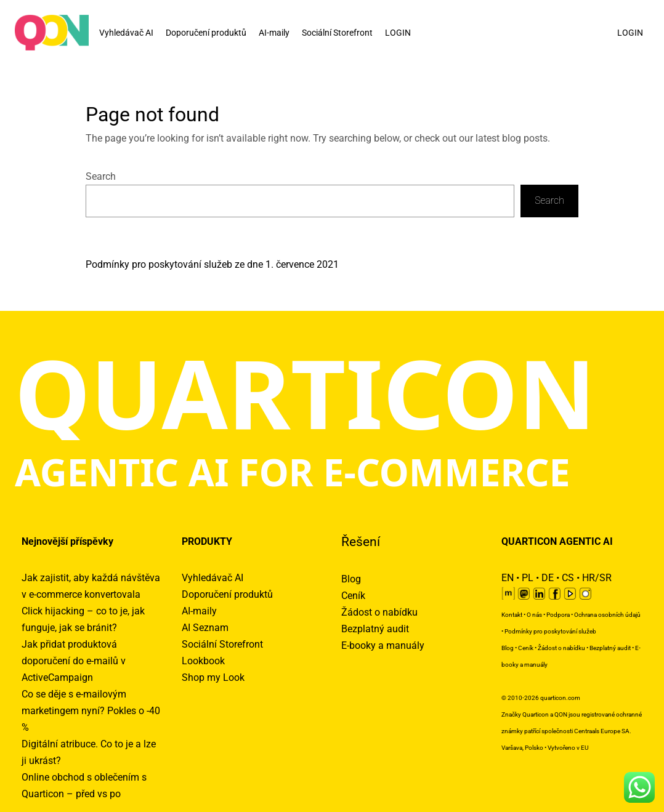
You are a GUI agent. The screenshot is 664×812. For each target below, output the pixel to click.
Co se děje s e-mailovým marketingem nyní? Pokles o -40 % (91, 711)
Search (101, 176)
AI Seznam (205, 628)
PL (528, 578)
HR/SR (597, 578)
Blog (351, 579)
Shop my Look (213, 677)
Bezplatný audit (375, 629)
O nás (534, 615)
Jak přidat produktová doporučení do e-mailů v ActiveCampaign (74, 661)
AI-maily (274, 33)
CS (568, 578)
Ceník (353, 596)
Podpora (558, 615)
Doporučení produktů (206, 33)
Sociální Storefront (337, 33)
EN (508, 578)
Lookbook (203, 661)
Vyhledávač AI (126, 33)
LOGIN (398, 33)
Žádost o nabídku (379, 612)
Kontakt (512, 615)
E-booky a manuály (383, 645)
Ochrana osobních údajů (607, 615)
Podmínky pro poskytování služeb (550, 631)
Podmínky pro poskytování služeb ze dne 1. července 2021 (212, 264)
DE (548, 578)
